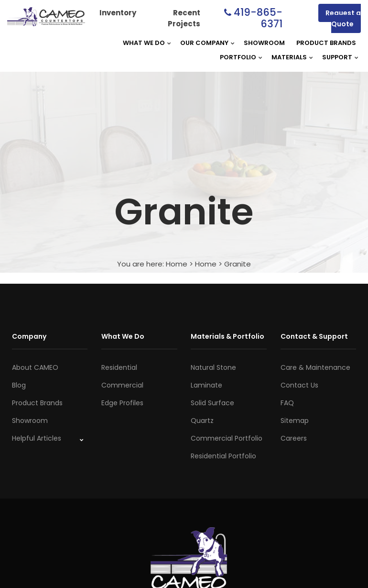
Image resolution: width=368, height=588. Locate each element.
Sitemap (295, 421)
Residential (119, 367)
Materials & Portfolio (227, 336)
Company (29, 336)
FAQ (287, 403)
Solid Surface (212, 403)
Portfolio (238, 57)
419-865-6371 (258, 18)
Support (337, 57)
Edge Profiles (122, 403)
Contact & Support (314, 336)
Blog (19, 385)
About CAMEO (35, 367)
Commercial (122, 385)
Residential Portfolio (223, 456)
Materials (289, 57)
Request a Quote (343, 18)
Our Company (204, 43)
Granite (238, 264)
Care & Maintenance (315, 367)
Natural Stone (213, 367)
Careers (294, 438)
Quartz (202, 421)
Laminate (206, 385)
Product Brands (326, 43)
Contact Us (299, 385)
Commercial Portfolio (227, 438)
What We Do (144, 43)
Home (177, 264)
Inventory (118, 13)
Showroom (264, 43)
